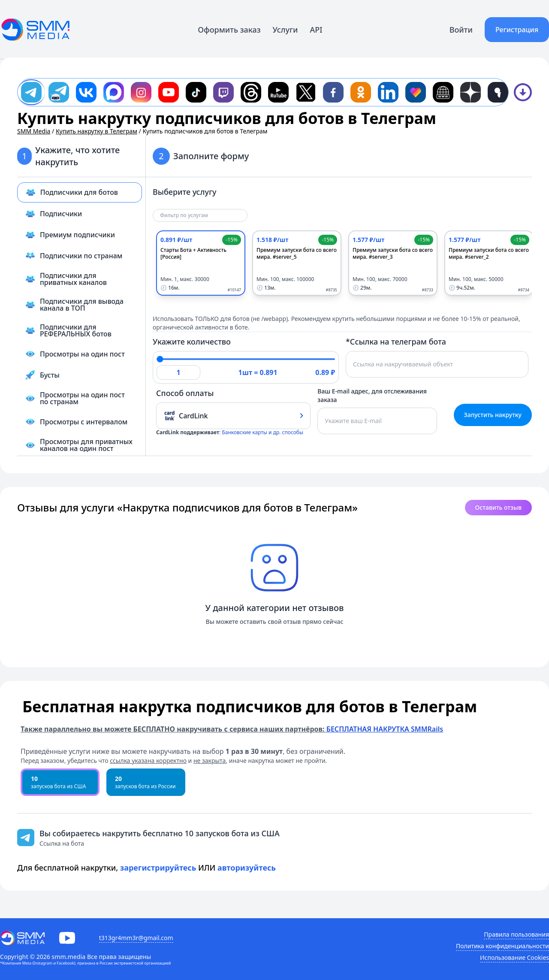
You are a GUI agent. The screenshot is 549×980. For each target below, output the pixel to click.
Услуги (285, 30)
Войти (461, 30)
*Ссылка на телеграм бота (396, 342)
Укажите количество (192, 342)
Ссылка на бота (62, 843)
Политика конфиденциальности (502, 946)
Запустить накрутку (493, 415)
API (316, 30)
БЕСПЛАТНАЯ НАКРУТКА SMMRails (385, 729)
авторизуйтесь (247, 868)
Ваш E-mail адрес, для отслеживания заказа (372, 395)
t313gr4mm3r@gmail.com (136, 938)
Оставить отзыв (498, 507)
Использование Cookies (514, 957)
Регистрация (517, 30)
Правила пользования (516, 934)
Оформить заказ (229, 30)
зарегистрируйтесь (158, 868)
